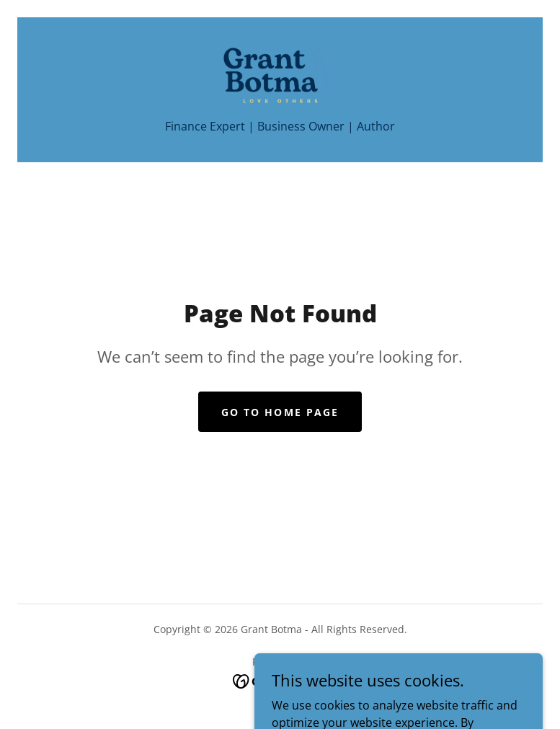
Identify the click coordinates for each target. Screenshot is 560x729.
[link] (280, 75)
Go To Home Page (280, 412)
